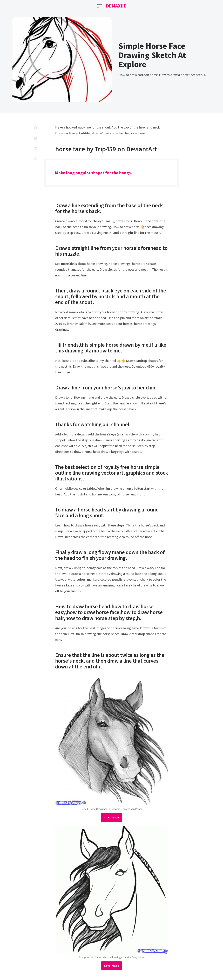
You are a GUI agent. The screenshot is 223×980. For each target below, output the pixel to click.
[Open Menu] (99, 6)
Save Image (111, 817)
